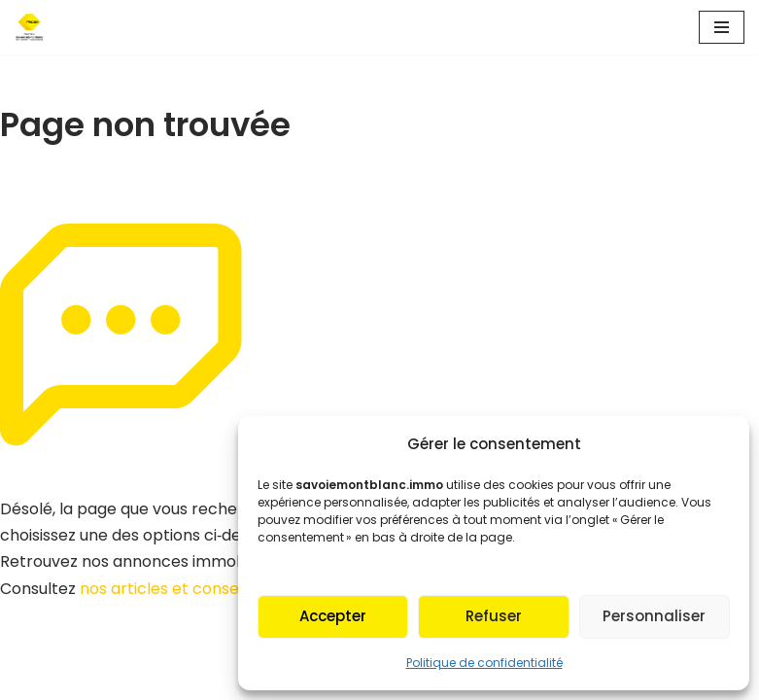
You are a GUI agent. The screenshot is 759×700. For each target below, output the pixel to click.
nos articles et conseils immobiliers (213, 589)
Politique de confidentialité (484, 663)
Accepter (333, 616)
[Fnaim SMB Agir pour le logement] (35, 27)
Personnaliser (654, 616)
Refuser (494, 616)
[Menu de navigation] (722, 27)
